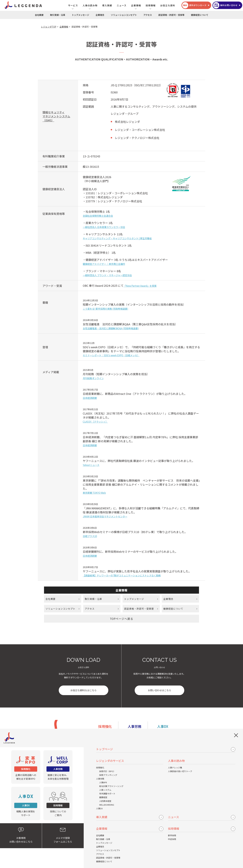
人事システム (105, 790)
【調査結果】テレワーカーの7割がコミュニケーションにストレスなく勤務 (122, 575)
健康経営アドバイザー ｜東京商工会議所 (104, 264)
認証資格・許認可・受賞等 (171, 15)
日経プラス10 (90, 536)
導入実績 (107, 5)
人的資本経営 (105, 801)
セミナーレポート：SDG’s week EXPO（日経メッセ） (111, 355)
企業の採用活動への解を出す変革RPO (26, 767)
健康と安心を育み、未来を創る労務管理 (58, 767)
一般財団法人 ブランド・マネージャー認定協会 (107, 275)
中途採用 (172, 839)
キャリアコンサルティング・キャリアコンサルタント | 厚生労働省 (117, 238)
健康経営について (200, 15)
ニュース (122, 5)
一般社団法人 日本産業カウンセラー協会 (104, 227)
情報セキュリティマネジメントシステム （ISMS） (56, 116)
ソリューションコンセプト (124, 15)
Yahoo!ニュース (91, 465)
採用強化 (100, 768)
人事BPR (103, 782)
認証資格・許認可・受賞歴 (139, 609)
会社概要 (39, 15)
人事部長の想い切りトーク (180, 771)
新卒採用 (172, 835)
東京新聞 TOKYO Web (94, 493)
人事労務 (100, 779)
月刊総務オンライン (93, 378)
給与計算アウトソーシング (111, 786)
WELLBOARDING (107, 805)
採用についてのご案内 (58, 803)
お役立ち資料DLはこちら (83, 692)
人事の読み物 (90, 5)
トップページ (104, 749)
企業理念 (100, 15)
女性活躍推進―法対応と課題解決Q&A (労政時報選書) (111, 328)
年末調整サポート (107, 794)
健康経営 (103, 797)
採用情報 (151, 5)
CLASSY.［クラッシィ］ (95, 422)
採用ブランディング (108, 775)
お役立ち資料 (168, 5)
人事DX (99, 808)
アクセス (148, 15)
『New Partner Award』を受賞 (140, 286)
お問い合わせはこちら (159, 692)
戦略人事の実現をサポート (26, 803)
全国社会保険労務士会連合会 (98, 216)
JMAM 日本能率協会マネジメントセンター (105, 516)
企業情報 (136, 5)
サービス (73, 5)
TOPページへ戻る (122, 620)
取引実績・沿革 (58, 15)
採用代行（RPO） (107, 771)
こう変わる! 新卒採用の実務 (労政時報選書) (105, 309)
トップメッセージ (80, 15)
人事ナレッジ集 (175, 768)
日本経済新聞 (90, 398)
